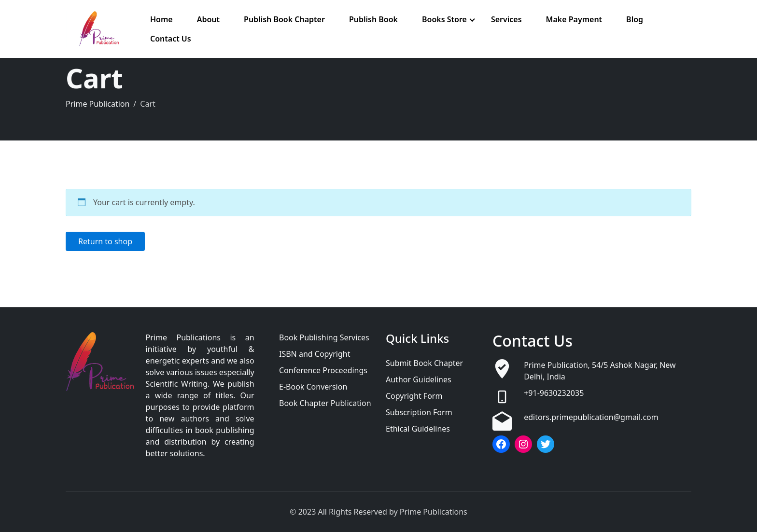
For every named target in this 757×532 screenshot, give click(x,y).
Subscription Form (419, 412)
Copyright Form (414, 396)
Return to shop (105, 241)
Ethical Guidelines (418, 429)
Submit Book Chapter (424, 363)
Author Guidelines (419, 379)
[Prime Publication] (102, 29)
